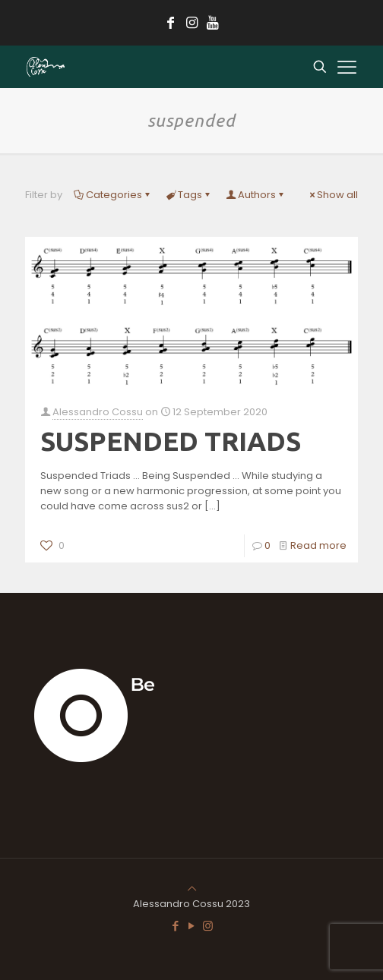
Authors (256, 195)
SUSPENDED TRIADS (171, 441)
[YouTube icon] (192, 926)
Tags (189, 195)
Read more (318, 545)
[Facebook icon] (176, 926)
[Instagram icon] (208, 926)
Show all (332, 195)
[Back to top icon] (192, 889)
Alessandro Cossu (98, 412)
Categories (113, 195)
